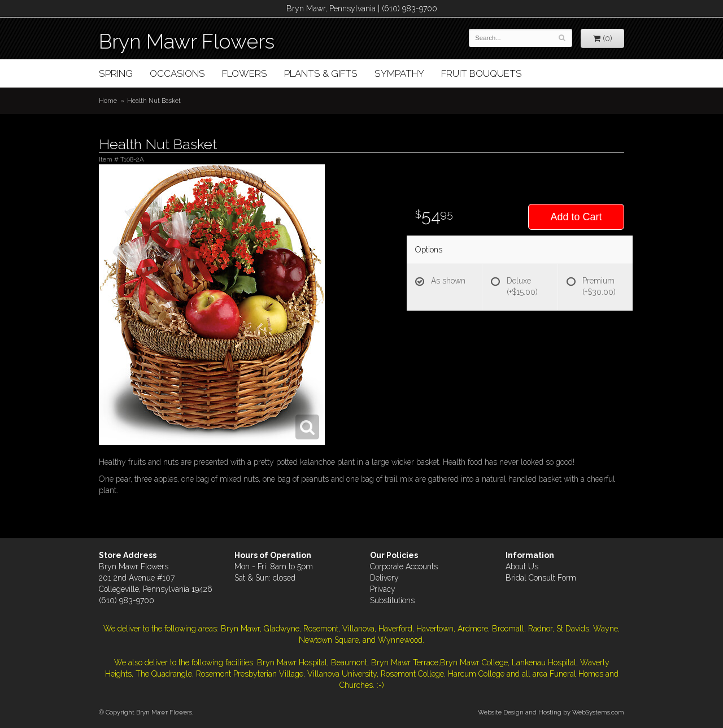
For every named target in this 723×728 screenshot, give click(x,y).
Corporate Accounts (404, 566)
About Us (522, 566)
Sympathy (399, 73)
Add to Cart (576, 217)
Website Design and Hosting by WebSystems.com (551, 712)
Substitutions (392, 600)
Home (108, 101)
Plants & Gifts (321, 73)
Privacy (383, 589)
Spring (116, 73)
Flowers (245, 73)
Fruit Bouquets (482, 73)
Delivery (384, 578)
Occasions (177, 73)
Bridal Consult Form (541, 578)
